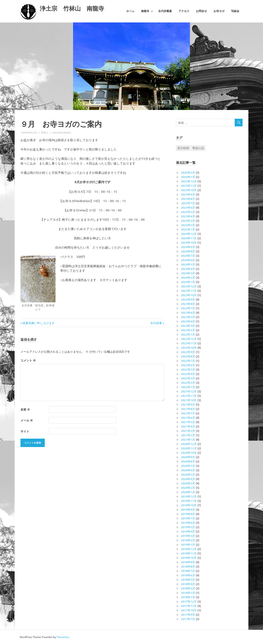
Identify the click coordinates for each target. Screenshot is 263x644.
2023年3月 (188, 326)
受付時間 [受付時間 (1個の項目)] (183, 148)
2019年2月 (188, 540)
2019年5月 (188, 527)
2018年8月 (188, 566)
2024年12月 (189, 234)
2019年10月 (189, 505)
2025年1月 (188, 229)
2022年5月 (188, 369)
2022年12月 (189, 339)
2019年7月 (188, 518)
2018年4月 (188, 584)
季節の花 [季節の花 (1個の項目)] (198, 148)
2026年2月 (188, 172)
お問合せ (201, 11)
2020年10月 (189, 452)
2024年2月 (188, 277)
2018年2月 (188, 593)
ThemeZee (63, 637)
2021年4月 (188, 426)
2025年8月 (188, 199)
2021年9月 (188, 404)
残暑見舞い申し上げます (38, 323)
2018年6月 (188, 575)
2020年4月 (188, 479)
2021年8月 (188, 409)
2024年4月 (188, 269)
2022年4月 (188, 374)
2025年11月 (189, 185)
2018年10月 (189, 558)
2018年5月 (188, 579)
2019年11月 (189, 501)
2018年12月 (189, 549)
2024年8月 (188, 251)
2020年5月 (188, 474)
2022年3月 (188, 378)
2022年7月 (188, 361)
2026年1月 (188, 177)
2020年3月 (188, 483)
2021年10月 (189, 400)
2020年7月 (188, 466)
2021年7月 (188, 413)
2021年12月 (189, 391)
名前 (25, 409)
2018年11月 (189, 553)
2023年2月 (188, 330)
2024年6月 (188, 260)
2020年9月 (188, 457)
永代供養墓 (165, 11)
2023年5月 (188, 317)
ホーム (130, 11)
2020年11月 (189, 448)
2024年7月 (188, 256)
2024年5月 (188, 264)
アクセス (184, 11)
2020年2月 (188, 488)
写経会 (235, 11)
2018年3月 (188, 588)
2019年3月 (188, 536)
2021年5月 (188, 422)
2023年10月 (189, 295)
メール (27, 420)
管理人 (45, 133)
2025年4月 (188, 216)
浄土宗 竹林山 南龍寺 (78, 8)
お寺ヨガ (219, 11)
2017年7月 (188, 619)
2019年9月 (188, 509)
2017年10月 (189, 610)
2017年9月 (188, 614)
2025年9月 (188, 194)
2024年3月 (188, 273)
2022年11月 (189, 343)
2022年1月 (188, 387)
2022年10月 (189, 347)
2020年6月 (188, 470)
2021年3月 (188, 431)
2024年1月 (188, 282)
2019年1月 (188, 544)
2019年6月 (188, 523)
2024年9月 (188, 247)
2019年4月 (188, 531)
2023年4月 (188, 321)
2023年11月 (189, 291)
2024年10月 (189, 242)
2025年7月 (188, 203)
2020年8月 (188, 461)
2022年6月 (188, 365)
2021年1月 (188, 439)
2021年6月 (188, 417)
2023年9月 (188, 299)
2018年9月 (188, 562)
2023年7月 (188, 308)
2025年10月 (189, 190)
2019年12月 (189, 496)
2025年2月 (188, 225)
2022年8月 (188, 356)
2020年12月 (189, 444)
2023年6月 (188, 312)
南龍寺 (147, 11)
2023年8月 (188, 304)
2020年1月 (188, 492)
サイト (25, 431)
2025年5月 (188, 212)
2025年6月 (188, 207)
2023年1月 (188, 334)
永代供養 (156, 323)
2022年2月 (188, 382)
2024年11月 (189, 238)
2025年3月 (188, 221)
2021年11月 (189, 396)
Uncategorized (62, 133)
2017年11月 (189, 606)
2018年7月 (188, 571)
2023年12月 (189, 286)
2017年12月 (189, 601)
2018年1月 (188, 597)
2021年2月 (188, 435)
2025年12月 (189, 181)
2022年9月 (188, 352)
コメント (28, 360)
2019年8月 (188, 514)
